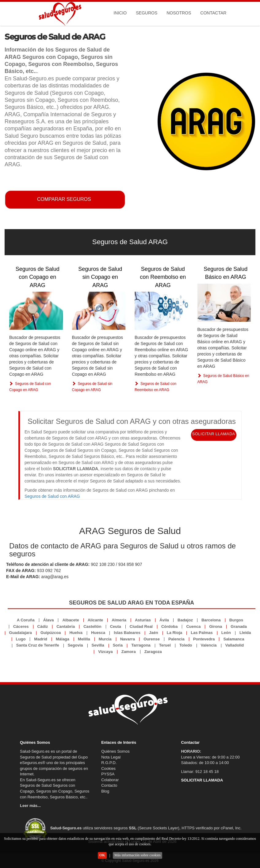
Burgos (236, 620)
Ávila (164, 620)
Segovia (75, 645)
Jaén (154, 633)
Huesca (98, 633)
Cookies (108, 768)
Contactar (213, 13)
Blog (105, 791)
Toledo (186, 645)
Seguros (147, 13)
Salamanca (234, 639)
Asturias (143, 620)
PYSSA (108, 774)
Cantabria (66, 626)
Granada (239, 626)
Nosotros (179, 13)
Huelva (76, 633)
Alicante (96, 620)
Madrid (41, 639)
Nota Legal (111, 757)
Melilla (84, 639)
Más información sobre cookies (138, 855)
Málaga (63, 639)
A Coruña (26, 620)
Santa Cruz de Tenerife (38, 645)
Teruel (165, 645)
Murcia (105, 639)
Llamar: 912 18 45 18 (200, 772)
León (226, 633)
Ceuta (116, 626)
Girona (216, 626)
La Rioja (175, 633)
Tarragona (141, 645)
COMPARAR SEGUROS (64, 199)
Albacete (71, 620)
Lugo (21, 639)
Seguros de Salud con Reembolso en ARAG (163, 277)
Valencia (209, 645)
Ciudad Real (141, 626)
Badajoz (185, 620)
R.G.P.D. (109, 763)
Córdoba (169, 626)
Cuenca (193, 626)
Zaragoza (153, 652)
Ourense (152, 639)
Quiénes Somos (115, 751)
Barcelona (211, 620)
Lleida (245, 633)
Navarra (128, 639)
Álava (49, 620)
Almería (119, 620)
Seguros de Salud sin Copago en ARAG (100, 277)
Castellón (92, 626)
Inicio (120, 13)
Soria (118, 645)
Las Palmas (202, 633)
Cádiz (43, 626)
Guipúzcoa (51, 633)
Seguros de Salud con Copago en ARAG (38, 277)
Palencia (176, 639)
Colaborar (110, 780)
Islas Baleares (127, 633)
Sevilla (98, 645)
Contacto (109, 785)
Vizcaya (105, 652)
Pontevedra (204, 639)
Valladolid (235, 645)
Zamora (129, 652)
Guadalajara (21, 633)
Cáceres (21, 626)
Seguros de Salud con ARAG (52, 496)
